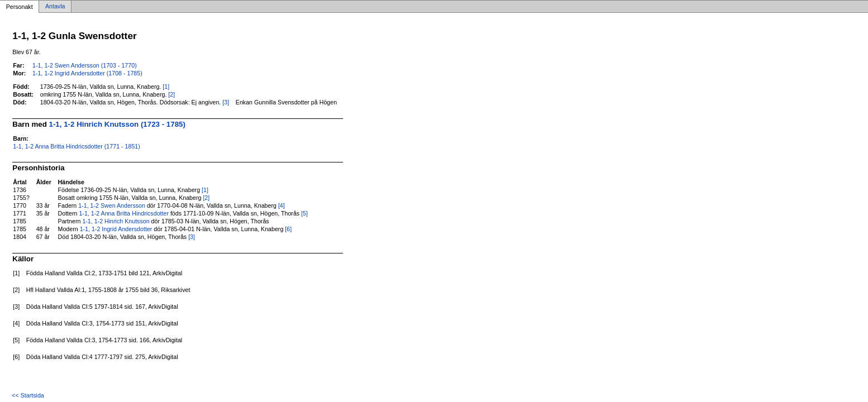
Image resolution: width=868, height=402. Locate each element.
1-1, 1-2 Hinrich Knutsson (116, 221)
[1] (166, 87)
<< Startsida (28, 395)
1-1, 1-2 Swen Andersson (112, 205)
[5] (304, 213)
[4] (282, 205)
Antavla (55, 7)
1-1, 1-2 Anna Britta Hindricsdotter (124, 213)
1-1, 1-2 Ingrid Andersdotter (116, 229)
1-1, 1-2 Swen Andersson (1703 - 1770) (85, 65)
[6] (288, 229)
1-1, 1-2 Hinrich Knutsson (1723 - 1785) (117, 124)
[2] (171, 94)
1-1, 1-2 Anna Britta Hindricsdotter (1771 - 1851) (76, 146)
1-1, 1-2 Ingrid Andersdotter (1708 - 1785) (87, 73)
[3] (226, 102)
